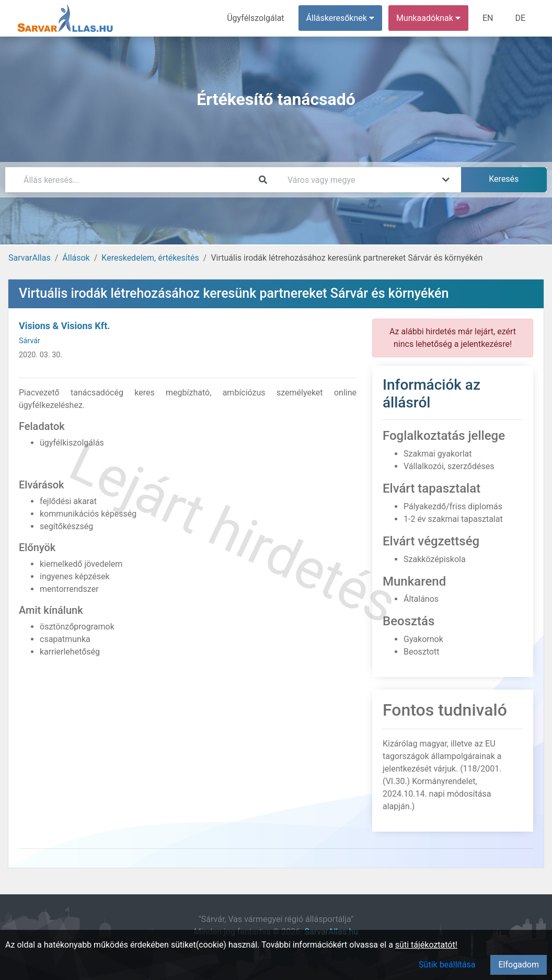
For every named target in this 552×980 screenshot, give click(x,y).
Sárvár (30, 341)
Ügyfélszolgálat (255, 18)
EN (488, 18)
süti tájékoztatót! (426, 945)
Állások (76, 258)
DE (520, 18)
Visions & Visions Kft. (65, 326)
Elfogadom (519, 965)
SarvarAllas (30, 258)
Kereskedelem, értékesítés (150, 258)
